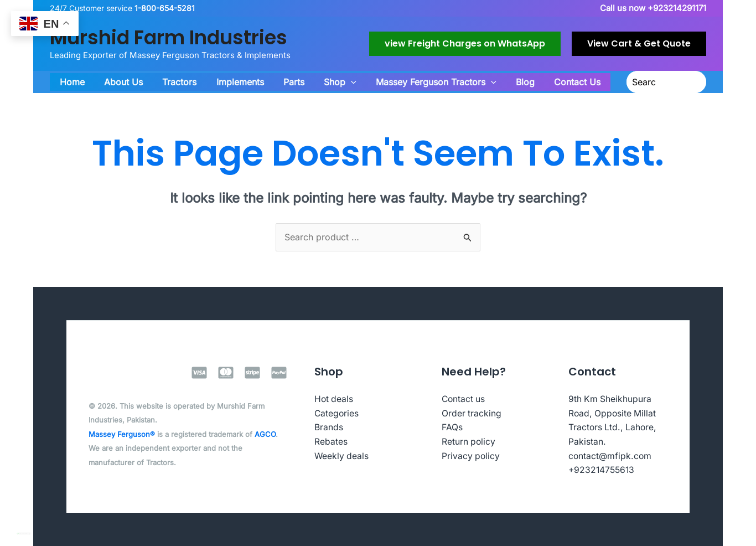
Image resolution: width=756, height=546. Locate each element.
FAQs (452, 427)
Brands (329, 427)
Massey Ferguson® (122, 434)
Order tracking (472, 413)
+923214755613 (603, 470)
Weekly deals (342, 456)
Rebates (331, 441)
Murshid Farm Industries (169, 37)
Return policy (469, 441)
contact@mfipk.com (610, 456)
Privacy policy (471, 456)
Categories (337, 413)
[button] (465, 44)
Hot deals (334, 399)
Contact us (464, 399)
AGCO (265, 434)
